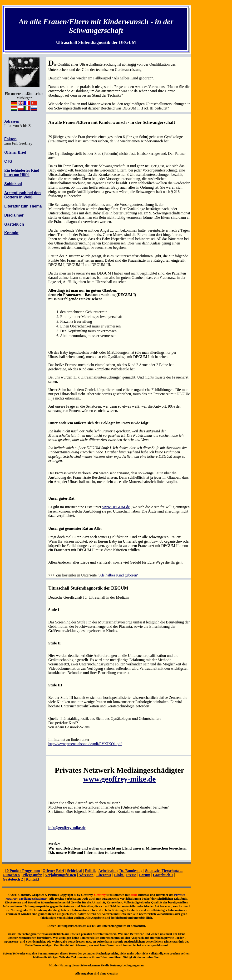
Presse (131, 875)
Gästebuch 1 (163, 875)
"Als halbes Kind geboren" (118, 575)
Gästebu (9, 879)
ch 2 (20, 879)
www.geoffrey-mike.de (119, 779)
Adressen (86, 875)
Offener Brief (15, 152)
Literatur (12, 206)
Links (119, 875)
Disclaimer (14, 215)
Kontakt (32, 879)
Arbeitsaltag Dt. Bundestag (120, 871)
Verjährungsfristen (60, 875)
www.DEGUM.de (116, 507)
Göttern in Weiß (18, 197)
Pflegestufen (33, 875)
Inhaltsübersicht (96, 13)
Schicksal (75, 871)
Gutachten (11, 875)
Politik (90, 871)
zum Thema (31, 206)
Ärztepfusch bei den (22, 193)
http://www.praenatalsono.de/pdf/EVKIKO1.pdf (85, 744)
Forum (145, 875)
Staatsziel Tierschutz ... (164, 871)
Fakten (10, 139)
